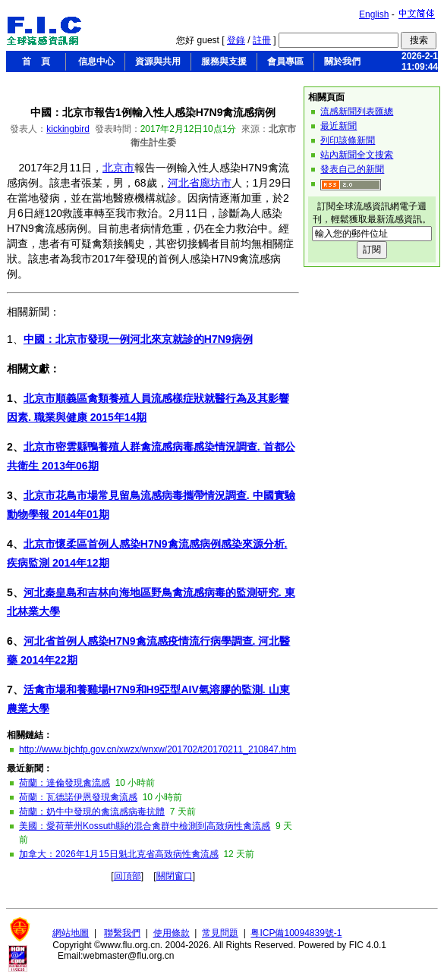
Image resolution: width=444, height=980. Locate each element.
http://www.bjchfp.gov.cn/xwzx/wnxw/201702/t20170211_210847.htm (157, 749)
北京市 (118, 168)
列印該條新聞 (348, 140)
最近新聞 (339, 126)
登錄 (236, 40)
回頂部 (128, 876)
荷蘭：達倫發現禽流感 (65, 783)
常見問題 (220, 933)
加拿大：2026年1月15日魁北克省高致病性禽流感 (119, 854)
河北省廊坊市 (200, 183)
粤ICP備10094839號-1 (296, 933)
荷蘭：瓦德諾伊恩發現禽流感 (78, 797)
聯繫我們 (122, 933)
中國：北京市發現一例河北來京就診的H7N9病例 (138, 339)
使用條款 (172, 933)
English (374, 14)
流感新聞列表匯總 (357, 112)
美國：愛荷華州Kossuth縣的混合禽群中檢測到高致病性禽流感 (145, 826)
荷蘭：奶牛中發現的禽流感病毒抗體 (92, 812)
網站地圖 (71, 933)
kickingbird (68, 129)
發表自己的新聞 (352, 169)
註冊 (262, 40)
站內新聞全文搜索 (357, 155)
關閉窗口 (175, 876)
